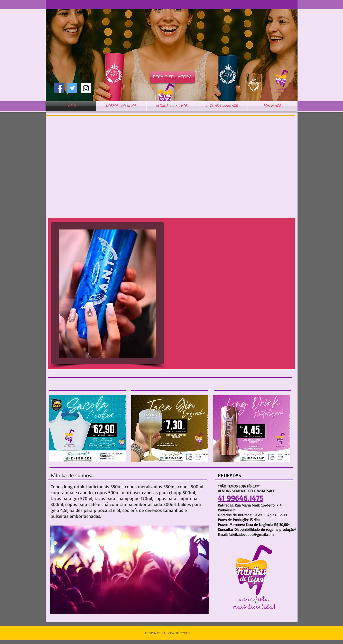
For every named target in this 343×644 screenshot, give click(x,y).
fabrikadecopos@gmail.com (251, 534)
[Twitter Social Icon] (72, 88)
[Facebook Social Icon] (59, 88)
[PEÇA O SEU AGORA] (172, 77)
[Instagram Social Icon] (86, 88)
